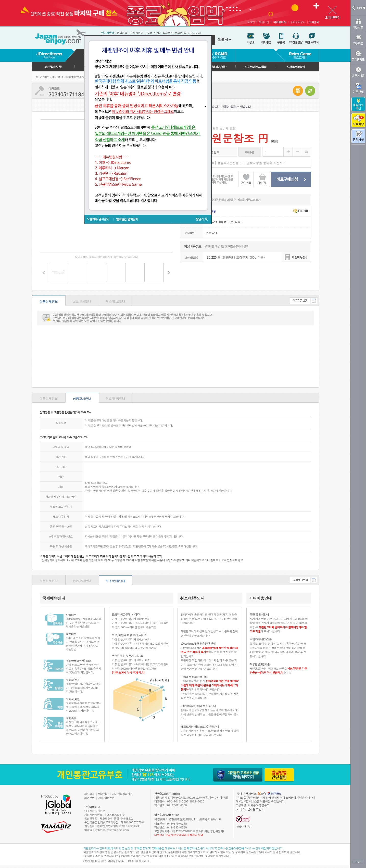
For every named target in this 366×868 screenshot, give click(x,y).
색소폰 (179, 33)
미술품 (148, 33)
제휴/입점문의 (106, 798)
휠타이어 (138, 33)
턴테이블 (122, 33)
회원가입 (264, 22)
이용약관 (103, 794)
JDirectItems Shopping (78, 77)
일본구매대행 (52, 77)
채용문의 (90, 798)
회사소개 (90, 794)
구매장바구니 (298, 22)
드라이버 (168, 33)
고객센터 (314, 22)
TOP (358, 862)
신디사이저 (194, 33)
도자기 (158, 33)
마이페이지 (280, 22)
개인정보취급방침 (122, 794)
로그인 (251, 22)
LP (130, 33)
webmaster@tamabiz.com (112, 830)
